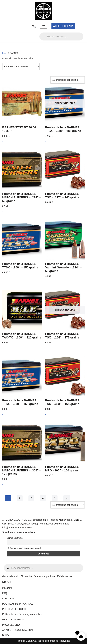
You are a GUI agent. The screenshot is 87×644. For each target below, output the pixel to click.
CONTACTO (9, 599)
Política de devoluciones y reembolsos (22, 614)
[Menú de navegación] (44, 26)
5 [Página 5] (55, 498)
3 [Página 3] (31, 498)
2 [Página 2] (20, 498)
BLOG (5, 635)
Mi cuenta (7, 588)
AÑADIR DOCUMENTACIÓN (17, 630)
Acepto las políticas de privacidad (24, 548)
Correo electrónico (15, 538)
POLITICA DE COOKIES (15, 609)
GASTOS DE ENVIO (13, 620)
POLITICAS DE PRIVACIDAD (18, 604)
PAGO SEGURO (11, 625)
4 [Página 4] (43, 498)
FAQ (5, 593)
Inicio (5, 53)
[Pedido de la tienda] (21, 67)
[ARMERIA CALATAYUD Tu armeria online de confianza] (43, 11)
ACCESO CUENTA (63, 26)
